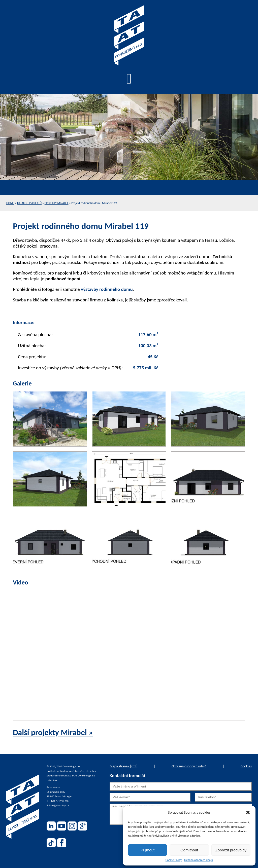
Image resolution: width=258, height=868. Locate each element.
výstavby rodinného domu (107, 289)
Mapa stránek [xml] (123, 766)
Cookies (246, 766)
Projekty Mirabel (57, 203)
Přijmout (148, 850)
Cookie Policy (174, 860)
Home (10, 203)
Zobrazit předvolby (231, 850)
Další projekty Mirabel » (53, 733)
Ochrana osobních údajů (189, 766)
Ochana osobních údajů (199, 860)
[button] (248, 812)
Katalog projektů (29, 203)
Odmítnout (189, 850)
